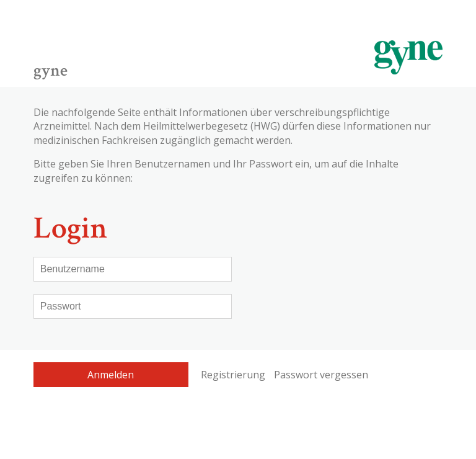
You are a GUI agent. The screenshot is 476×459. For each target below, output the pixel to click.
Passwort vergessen (321, 375)
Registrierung (233, 375)
